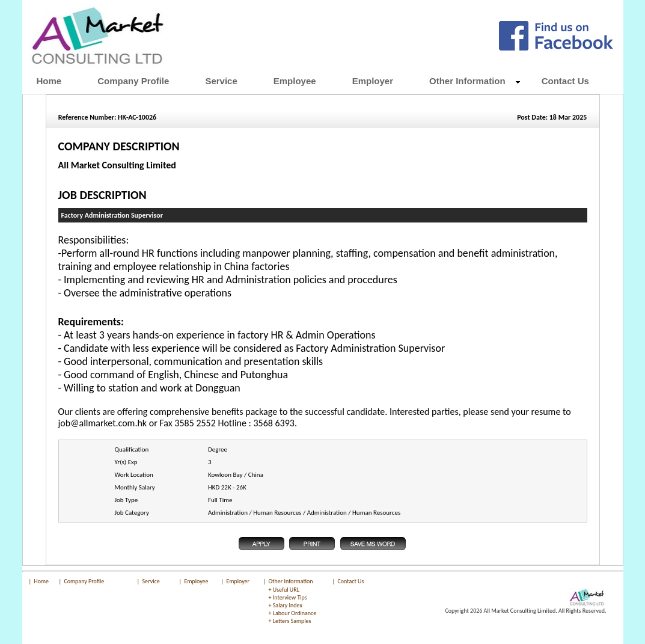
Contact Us (351, 581)
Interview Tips (290, 597)
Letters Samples (292, 621)
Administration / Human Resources (255, 513)
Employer (238, 581)
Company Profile (84, 581)
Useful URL (286, 590)
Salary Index (288, 605)
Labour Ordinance (295, 613)
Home (41, 581)
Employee (197, 581)
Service (151, 581)
